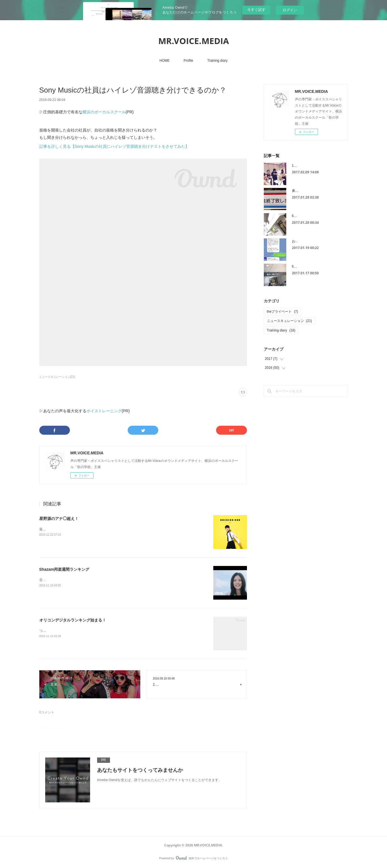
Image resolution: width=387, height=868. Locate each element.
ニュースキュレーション (289, 321)
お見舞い (299, 241)
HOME (164, 61)
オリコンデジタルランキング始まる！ (73, 620)
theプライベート (282, 312)
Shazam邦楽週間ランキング (64, 569)
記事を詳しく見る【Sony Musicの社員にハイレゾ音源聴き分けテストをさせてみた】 (114, 146)
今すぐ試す (256, 10)
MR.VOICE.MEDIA (194, 41)
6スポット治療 (303, 266)
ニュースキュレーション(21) (57, 377)
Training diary (217, 61)
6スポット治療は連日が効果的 (315, 216)
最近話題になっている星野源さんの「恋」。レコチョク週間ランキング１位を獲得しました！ (110, 529)
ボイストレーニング (104, 411)
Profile (188, 61)
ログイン (290, 10)
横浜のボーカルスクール (104, 112)
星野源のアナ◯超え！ (59, 519)
